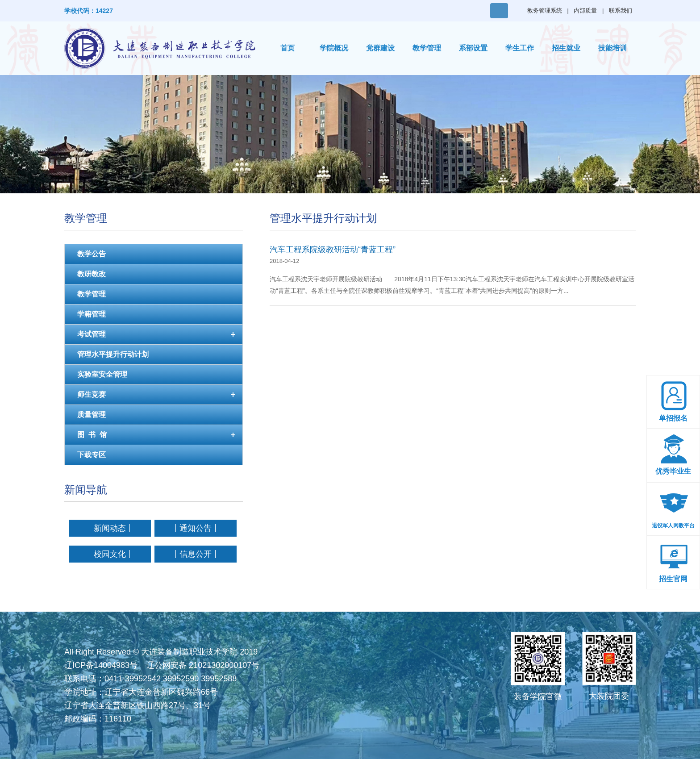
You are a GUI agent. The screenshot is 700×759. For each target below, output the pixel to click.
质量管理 (92, 415)
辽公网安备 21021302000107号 (203, 665)
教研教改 (92, 274)
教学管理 (427, 48)
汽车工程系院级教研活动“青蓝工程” (333, 250)
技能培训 (612, 48)
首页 (287, 48)
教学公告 (92, 254)
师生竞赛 (92, 394)
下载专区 (92, 455)
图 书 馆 (92, 435)
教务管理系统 (545, 10)
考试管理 (92, 334)
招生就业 (566, 48)
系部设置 (473, 48)
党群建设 (380, 48)
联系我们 (621, 10)
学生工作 (520, 48)
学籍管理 (92, 314)
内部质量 (585, 10)
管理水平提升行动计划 (113, 354)
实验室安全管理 (102, 374)
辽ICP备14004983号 (101, 665)
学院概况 (334, 48)
